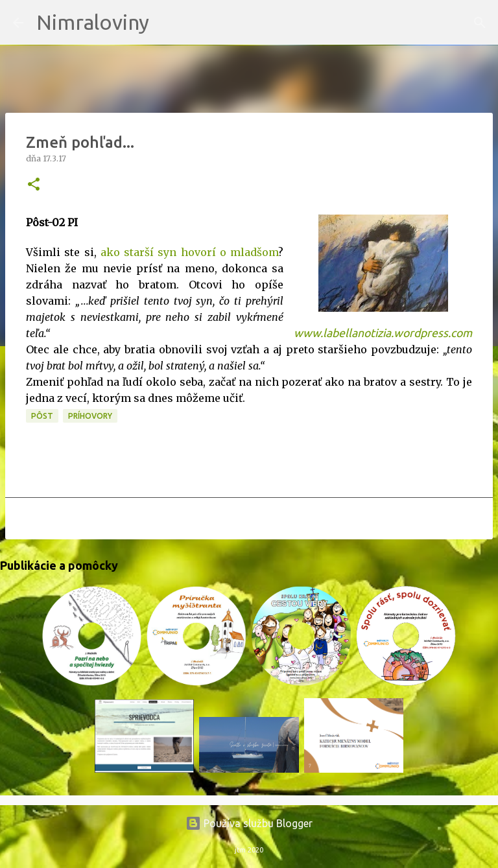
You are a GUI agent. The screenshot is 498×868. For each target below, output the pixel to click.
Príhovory (90, 416)
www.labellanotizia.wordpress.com (383, 333)
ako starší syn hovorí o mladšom (189, 252)
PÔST (42, 416)
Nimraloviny (93, 22)
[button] (34, 185)
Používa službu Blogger (249, 823)
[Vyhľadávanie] (167, 23)
